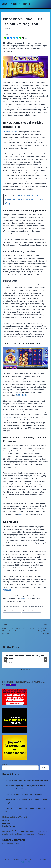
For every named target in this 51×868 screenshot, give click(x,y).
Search (5, 764)
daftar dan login (19, 831)
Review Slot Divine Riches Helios (33, 607)
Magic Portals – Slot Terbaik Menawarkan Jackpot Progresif (13, 629)
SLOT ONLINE (7, 15)
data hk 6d (6, 823)
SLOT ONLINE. (21, 395)
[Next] (45, 660)
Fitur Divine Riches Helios (12, 607)
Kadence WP (25, 862)
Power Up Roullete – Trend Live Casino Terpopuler (24, 794)
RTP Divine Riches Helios (12, 611)
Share (27, 39)
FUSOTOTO (7, 820)
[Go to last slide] (6, 660)
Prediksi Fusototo (9, 826)
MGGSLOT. (7, 590)
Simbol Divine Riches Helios (31, 611)
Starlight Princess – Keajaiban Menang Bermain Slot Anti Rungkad (24, 199)
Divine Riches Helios (11, 132)
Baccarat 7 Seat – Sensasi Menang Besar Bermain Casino (27, 780)
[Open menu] (47, 4)
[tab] (22, 669)
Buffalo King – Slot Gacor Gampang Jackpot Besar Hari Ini (38, 629)
